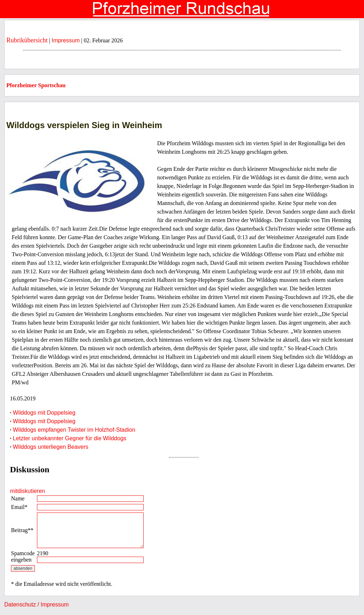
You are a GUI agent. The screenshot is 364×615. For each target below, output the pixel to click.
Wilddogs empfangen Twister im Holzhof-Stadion (74, 430)
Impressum (66, 40)
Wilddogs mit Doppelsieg (44, 413)
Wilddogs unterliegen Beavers (51, 447)
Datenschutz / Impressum (36, 605)
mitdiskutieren (28, 491)
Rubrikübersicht (27, 40)
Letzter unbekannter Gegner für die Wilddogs (69, 438)
